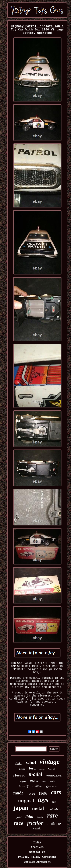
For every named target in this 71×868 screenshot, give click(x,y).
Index (37, 842)
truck (52, 781)
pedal (19, 818)
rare (53, 815)
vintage (50, 762)
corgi (52, 768)
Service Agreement (37, 862)
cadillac (37, 786)
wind (31, 763)
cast (54, 802)
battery (23, 786)
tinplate (23, 781)
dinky (18, 764)
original (26, 800)
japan (21, 808)
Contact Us (37, 852)
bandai (40, 818)
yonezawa (54, 776)
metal (38, 808)
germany (51, 786)
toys (43, 800)
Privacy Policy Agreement (37, 857)
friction (35, 823)
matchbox (54, 809)
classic (37, 828)
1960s (43, 793)
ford (32, 768)
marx (34, 780)
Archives (37, 847)
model (35, 774)
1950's (31, 794)
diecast (19, 776)
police (22, 769)
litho (29, 816)
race (18, 823)
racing (42, 769)
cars (56, 792)
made (18, 793)
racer (44, 781)
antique (54, 824)
